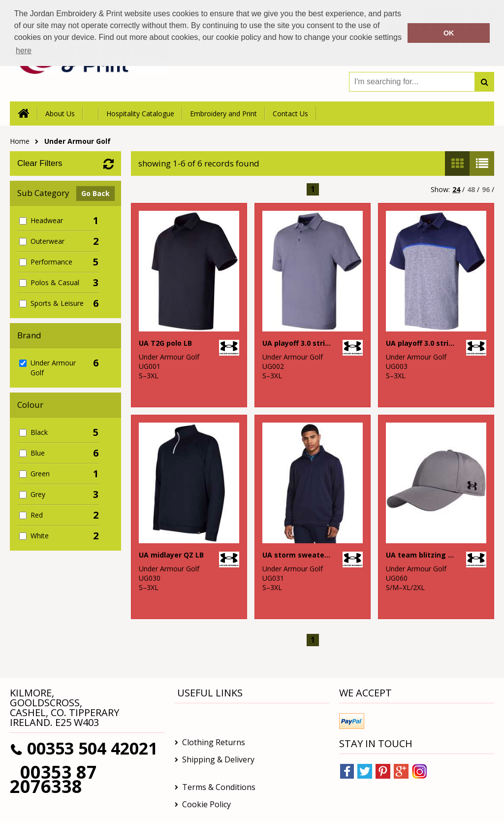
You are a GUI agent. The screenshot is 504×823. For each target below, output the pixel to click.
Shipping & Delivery (218, 759)
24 (456, 189)
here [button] (24, 50)
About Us (60, 114)
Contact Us (290, 114)
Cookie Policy (206, 804)
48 (471, 189)
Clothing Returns (214, 742)
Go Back (95, 193)
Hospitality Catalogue (140, 114)
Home (20, 141)
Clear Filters (40, 163)
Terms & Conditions (219, 787)
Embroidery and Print (223, 114)
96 (486, 189)
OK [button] (449, 33)
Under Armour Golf (78, 141)
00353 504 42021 (92, 748)
